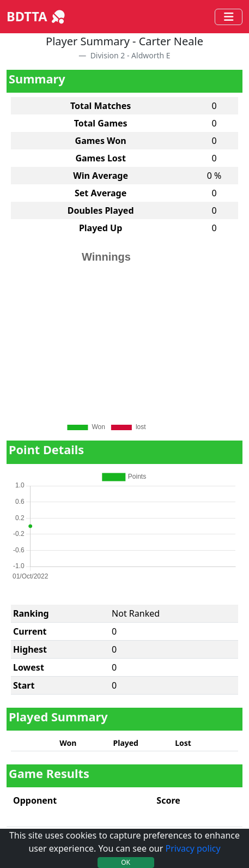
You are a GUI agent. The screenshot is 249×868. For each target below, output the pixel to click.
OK (126, 862)
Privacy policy (193, 848)
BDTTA (37, 16)
